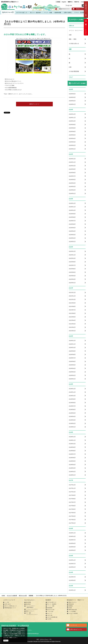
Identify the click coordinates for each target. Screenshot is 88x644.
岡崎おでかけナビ (73, 602)
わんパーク (50, 613)
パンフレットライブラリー (32, 609)
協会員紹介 (28, 604)
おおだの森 (50, 615)
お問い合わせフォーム (76, 629)
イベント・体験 (51, 606)
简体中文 (77, 2)
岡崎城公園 (71, 604)
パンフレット (74, 625)
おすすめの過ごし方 (52, 602)
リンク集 (7, 602)
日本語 (58, 2)
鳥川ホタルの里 (51, 610)
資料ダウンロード (34, 104)
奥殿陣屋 (71, 606)
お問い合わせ (8, 604)
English (64, 2)
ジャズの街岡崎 (72, 611)
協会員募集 (28, 602)
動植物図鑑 (50, 608)
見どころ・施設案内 (52, 604)
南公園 (70, 608)
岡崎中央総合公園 (73, 610)
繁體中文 (70, 2)
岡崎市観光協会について (10, 608)
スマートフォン (44, 639)
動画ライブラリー (30, 611)
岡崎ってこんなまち (86, 27)
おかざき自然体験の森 (52, 617)
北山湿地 (49, 619)
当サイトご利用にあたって (11, 606)
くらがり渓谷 (50, 611)
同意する (6, 641)
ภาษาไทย (83, 2)
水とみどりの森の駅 (73, 613)
